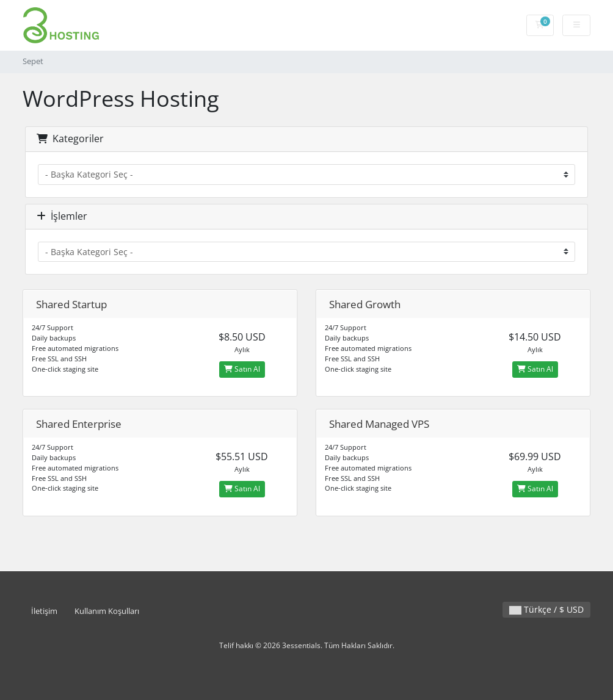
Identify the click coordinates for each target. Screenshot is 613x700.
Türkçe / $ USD (546, 609)
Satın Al (242, 369)
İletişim (44, 611)
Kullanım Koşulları (107, 611)
